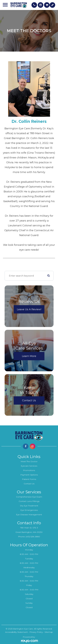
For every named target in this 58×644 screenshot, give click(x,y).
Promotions (29, 470)
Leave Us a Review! (29, 309)
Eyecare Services (29, 466)
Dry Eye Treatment (29, 506)
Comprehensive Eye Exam (29, 497)
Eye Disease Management (29, 515)
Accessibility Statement (16, 632)
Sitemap (49, 632)
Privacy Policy (36, 632)
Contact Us (29, 400)
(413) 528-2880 (33, 537)
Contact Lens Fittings (29, 501)
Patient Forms (29, 479)
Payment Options (29, 475)
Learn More (29, 356)
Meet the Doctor (29, 461)
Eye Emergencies (29, 510)
